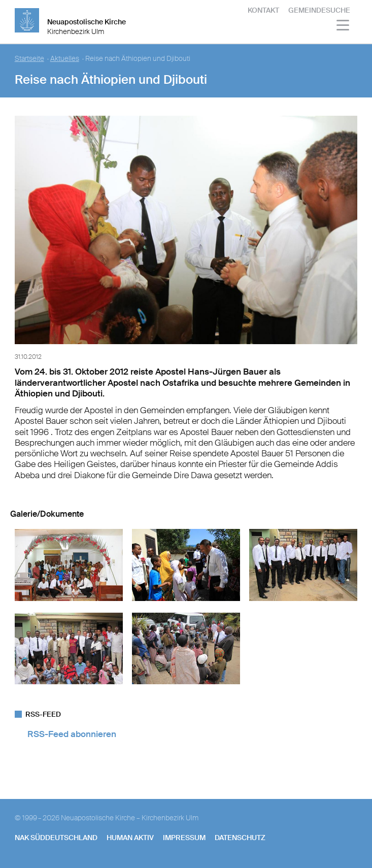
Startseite (29, 59)
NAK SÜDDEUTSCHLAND (56, 838)
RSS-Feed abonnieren (72, 734)
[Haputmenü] (343, 27)
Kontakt (263, 10)
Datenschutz (240, 838)
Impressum (184, 838)
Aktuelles (65, 59)
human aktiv (130, 838)
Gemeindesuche (319, 10)
